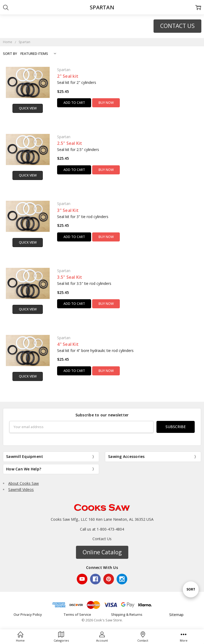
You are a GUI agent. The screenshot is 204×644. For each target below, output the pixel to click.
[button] (177, 26)
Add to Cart (74, 103)
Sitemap (176, 615)
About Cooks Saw (24, 483)
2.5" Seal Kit (70, 143)
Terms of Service (77, 614)
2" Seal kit (68, 76)
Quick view (28, 108)
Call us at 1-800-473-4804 (102, 529)
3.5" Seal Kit (70, 277)
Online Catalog (102, 552)
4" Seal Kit (68, 344)
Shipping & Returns (127, 614)
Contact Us (102, 539)
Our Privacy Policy (28, 614)
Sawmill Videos (21, 489)
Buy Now (106, 103)
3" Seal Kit (68, 210)
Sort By (10, 54)
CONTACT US (177, 26)
